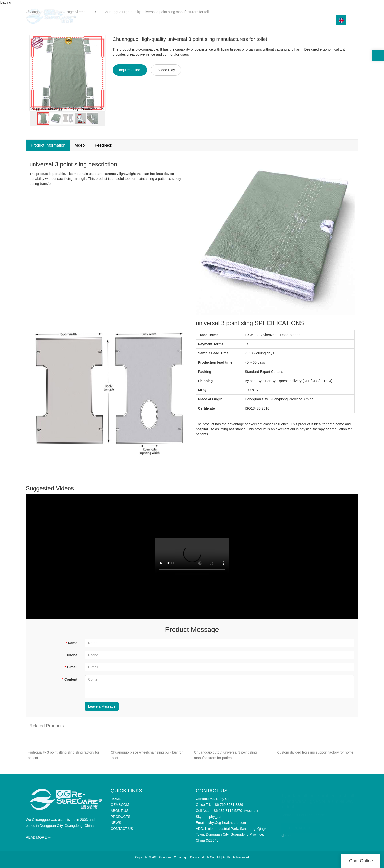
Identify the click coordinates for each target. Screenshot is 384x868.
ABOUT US (226, 20)
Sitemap (287, 836)
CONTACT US (314, 20)
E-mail (71, 667)
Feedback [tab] (103, 145)
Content (69, 679)
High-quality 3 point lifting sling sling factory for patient (64, 758)
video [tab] (80, 145)
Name (71, 643)
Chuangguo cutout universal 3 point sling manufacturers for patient (226, 758)
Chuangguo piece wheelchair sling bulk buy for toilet (147, 758)
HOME (178, 20)
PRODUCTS (252, 20)
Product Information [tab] (48, 145)
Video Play (167, 70)
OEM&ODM (200, 20)
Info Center (282, 20)
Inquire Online (130, 70)
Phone (72, 655)
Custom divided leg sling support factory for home (315, 755)
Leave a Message (102, 706)
